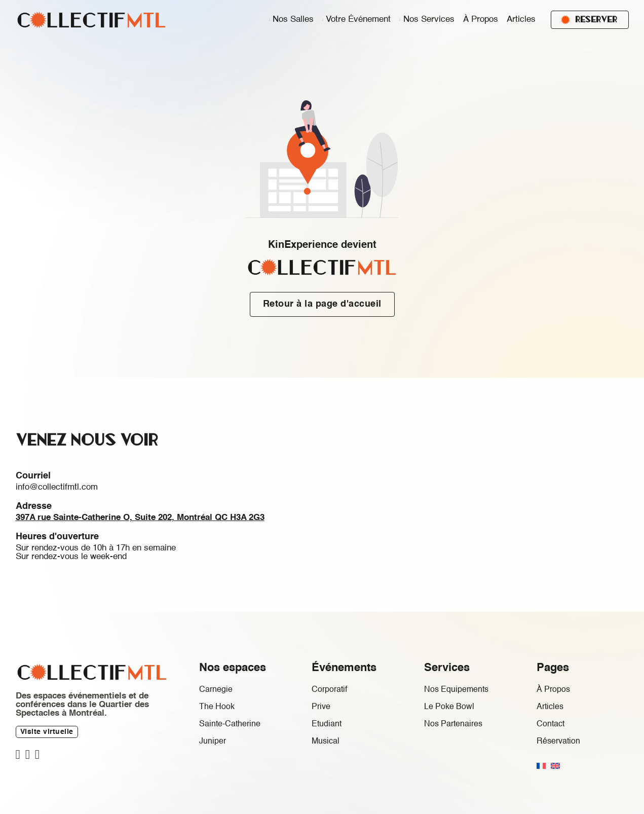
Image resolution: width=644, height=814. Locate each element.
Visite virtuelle (47, 732)
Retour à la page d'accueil (322, 304)
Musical (326, 742)
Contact (551, 724)
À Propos (481, 20)
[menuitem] (541, 766)
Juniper (213, 742)
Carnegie (216, 690)
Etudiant (327, 724)
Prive (321, 707)
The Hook (217, 707)
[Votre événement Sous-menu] (323, 20)
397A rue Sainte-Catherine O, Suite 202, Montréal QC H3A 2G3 (140, 518)
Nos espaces (233, 668)
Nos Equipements (456, 690)
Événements (344, 668)
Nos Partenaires (453, 724)
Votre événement (358, 20)
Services (447, 668)
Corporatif (329, 690)
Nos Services (429, 20)
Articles (521, 20)
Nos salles (293, 20)
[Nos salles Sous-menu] (270, 20)
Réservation (558, 742)
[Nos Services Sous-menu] (400, 20)
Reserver (589, 20)
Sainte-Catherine (230, 724)
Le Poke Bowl (449, 707)
